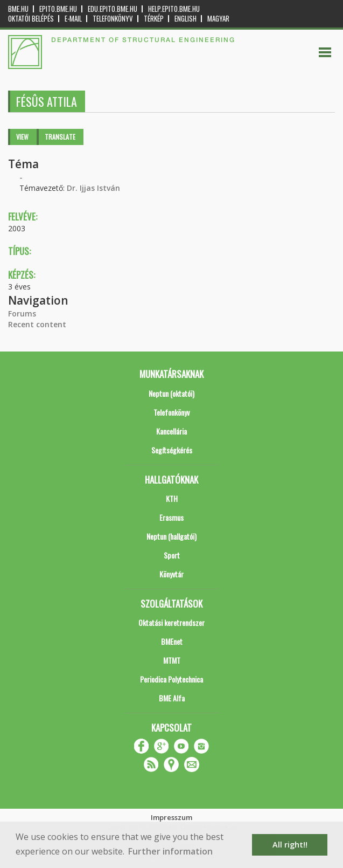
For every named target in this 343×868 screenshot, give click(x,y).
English (185, 19)
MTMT (172, 660)
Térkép (154, 19)
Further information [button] (170, 851)
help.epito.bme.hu (174, 9)
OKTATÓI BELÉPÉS (31, 19)
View (22, 137)
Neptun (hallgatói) (171, 536)
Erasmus (171, 517)
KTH (172, 498)
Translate (60, 137)
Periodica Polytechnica (171, 679)
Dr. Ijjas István (93, 188)
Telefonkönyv (113, 19)
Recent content (37, 324)
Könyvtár (171, 574)
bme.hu (18, 9)
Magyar (218, 19)
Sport (172, 555)
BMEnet (172, 641)
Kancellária (171, 431)
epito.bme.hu (58, 9)
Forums (22, 314)
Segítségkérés (172, 450)
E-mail (73, 19)
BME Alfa (172, 698)
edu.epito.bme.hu (113, 9)
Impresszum (171, 817)
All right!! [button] (290, 845)
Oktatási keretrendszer (171, 622)
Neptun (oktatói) (171, 393)
